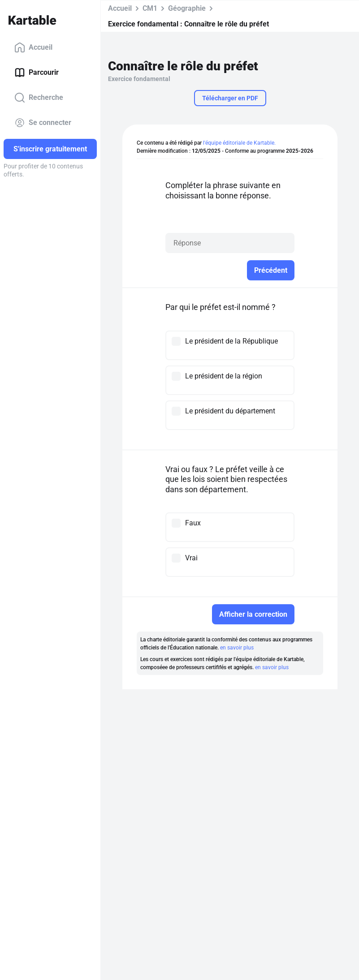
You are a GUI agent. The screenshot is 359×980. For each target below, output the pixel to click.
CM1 (150, 8)
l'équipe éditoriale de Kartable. (239, 143)
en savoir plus (237, 648)
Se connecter (43, 123)
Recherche (39, 98)
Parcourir (37, 73)
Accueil (33, 47)
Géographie (187, 8)
